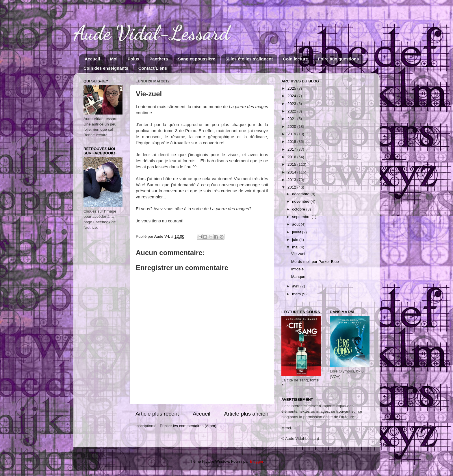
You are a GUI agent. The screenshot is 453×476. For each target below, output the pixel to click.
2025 (292, 88)
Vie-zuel (298, 254)
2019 (292, 134)
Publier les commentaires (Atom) (188, 426)
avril (296, 286)
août (296, 224)
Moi (114, 59)
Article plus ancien (246, 414)
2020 (292, 127)
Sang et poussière (197, 59)
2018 (292, 142)
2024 (292, 96)
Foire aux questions (339, 59)
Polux (133, 59)
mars (297, 294)
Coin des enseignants (106, 68)
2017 (292, 149)
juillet (297, 232)
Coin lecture (295, 59)
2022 (292, 111)
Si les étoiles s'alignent (249, 59)
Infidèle (298, 269)
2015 (292, 164)
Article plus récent (157, 414)
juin (296, 240)
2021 (292, 119)
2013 (292, 180)
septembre (302, 217)
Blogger (257, 461)
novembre (301, 201)
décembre (301, 194)
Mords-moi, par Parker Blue (315, 262)
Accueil (92, 59)
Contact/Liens (153, 68)
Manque (298, 277)
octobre (299, 209)
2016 (292, 157)
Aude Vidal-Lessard (152, 33)
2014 (292, 172)
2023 (292, 104)
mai (296, 247)
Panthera (159, 59)
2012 (292, 187)
